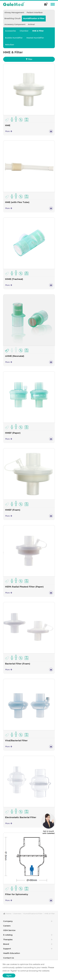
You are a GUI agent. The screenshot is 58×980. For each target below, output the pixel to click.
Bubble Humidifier (14, 38)
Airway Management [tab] (14, 13)
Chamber (24, 31)
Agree (9, 976)
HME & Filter (38, 31)
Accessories (10, 31)
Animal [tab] (31, 24)
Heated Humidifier (35, 38)
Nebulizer (10, 45)
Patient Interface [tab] (35, 13)
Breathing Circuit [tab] (13, 18)
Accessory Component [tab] (15, 24)
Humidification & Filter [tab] (34, 18)
